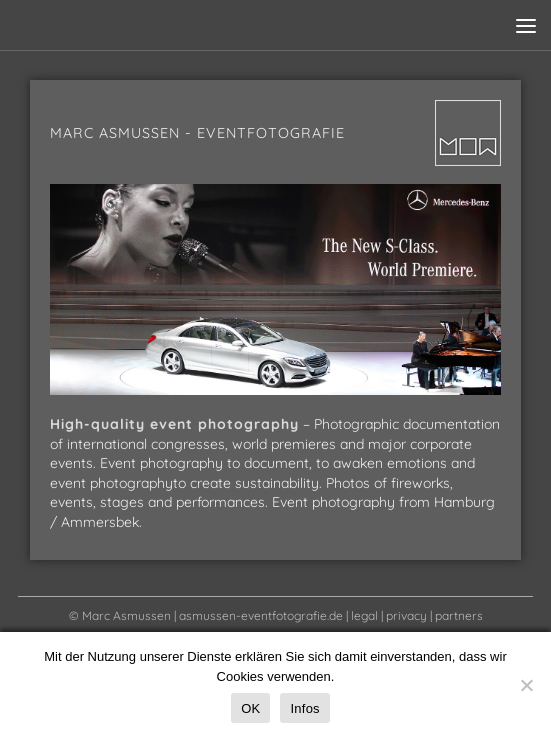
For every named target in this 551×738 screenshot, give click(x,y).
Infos (304, 708)
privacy (406, 615)
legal (364, 615)
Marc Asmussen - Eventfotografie (197, 133)
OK (250, 708)
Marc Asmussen (126, 615)
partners (459, 615)
